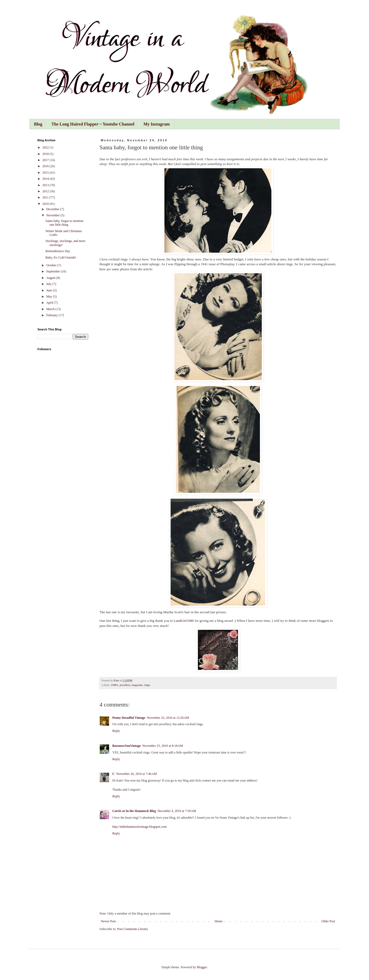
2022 (46, 147)
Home (219, 921)
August (51, 278)
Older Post (328, 921)
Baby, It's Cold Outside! (61, 257)
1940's (114, 685)
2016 (46, 166)
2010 (46, 204)
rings (147, 685)
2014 (46, 179)
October (52, 265)
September (53, 271)
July (49, 284)
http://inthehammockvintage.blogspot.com (139, 827)
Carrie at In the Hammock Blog (134, 811)
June (50, 290)
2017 (46, 160)
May (50, 296)
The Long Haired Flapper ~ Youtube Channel (93, 124)
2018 (46, 154)
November (53, 215)
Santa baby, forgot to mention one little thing (64, 223)
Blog (38, 124)
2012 (46, 191)
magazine (137, 685)
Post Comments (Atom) (132, 929)
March (51, 309)
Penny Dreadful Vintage (129, 718)
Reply (116, 731)
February (52, 315)
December (53, 209)
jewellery (125, 685)
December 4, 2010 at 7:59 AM (177, 811)
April (50, 303)
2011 (46, 197)
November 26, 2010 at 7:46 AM (137, 774)
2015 (46, 173)
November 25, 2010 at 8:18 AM (163, 746)
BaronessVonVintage (126, 746)
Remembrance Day (58, 251)
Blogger (202, 967)
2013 (46, 185)
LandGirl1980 (184, 621)
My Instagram (156, 124)
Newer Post (108, 921)
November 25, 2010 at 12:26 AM (168, 718)
